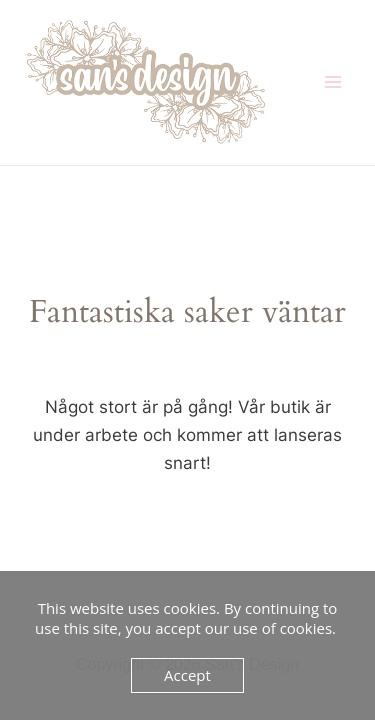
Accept (187, 675)
